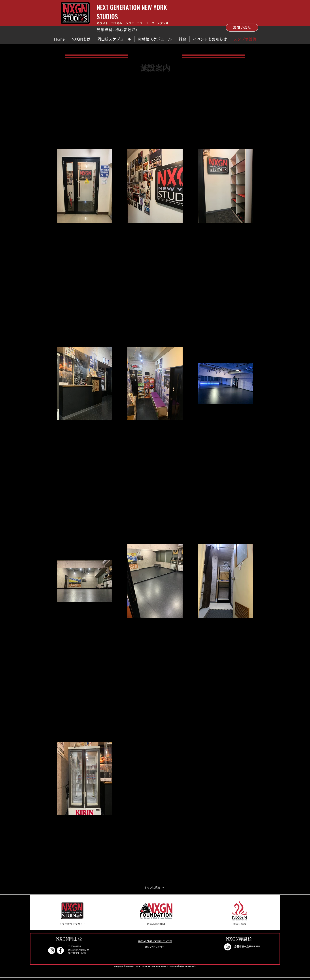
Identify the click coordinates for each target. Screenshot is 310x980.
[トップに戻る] (154, 888)
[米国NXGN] (240, 924)
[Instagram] (52, 950)
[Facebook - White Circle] (60, 950)
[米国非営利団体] (156, 924)
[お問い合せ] (242, 28)
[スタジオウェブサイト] (72, 924)
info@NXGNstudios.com (155, 941)
